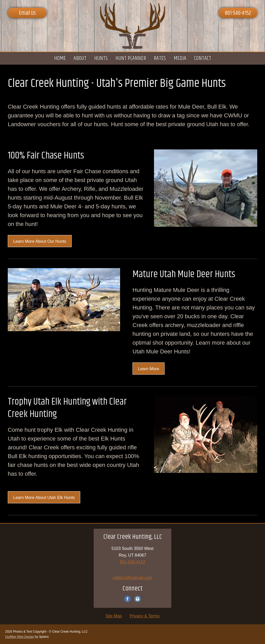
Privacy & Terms (145, 616)
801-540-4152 (238, 13)
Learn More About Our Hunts (40, 241)
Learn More (149, 369)
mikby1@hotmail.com (132, 578)
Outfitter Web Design (20, 637)
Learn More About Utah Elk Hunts (44, 498)
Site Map (114, 616)
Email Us (27, 13)
